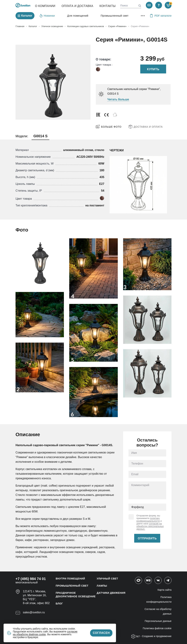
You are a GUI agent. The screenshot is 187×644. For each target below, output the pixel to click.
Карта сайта (165, 590)
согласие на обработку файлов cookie (45, 633)
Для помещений (78, 16)
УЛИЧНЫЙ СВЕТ (107, 579)
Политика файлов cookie (157, 628)
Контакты (108, 6)
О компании (45, 6)
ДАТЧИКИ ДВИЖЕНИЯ (111, 593)
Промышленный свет (115, 16)
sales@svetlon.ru (34, 612)
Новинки (47, 16)
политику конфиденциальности (148, 520)
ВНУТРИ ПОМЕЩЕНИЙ (70, 579)
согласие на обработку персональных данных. (150, 526)
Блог (59, 604)
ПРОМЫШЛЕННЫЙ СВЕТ (72, 586)
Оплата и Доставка (77, 6)
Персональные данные (158, 621)
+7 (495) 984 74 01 (31, 579)
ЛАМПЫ (102, 586)
